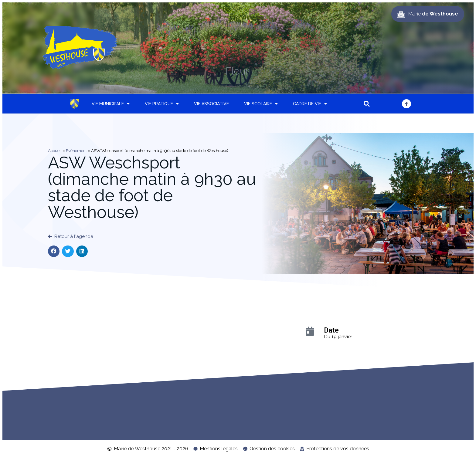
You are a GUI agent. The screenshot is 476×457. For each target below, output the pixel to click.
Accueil (55, 151)
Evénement (76, 151)
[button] (367, 104)
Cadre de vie (310, 104)
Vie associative (211, 104)
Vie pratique (162, 104)
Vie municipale (111, 104)
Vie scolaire (261, 104)
